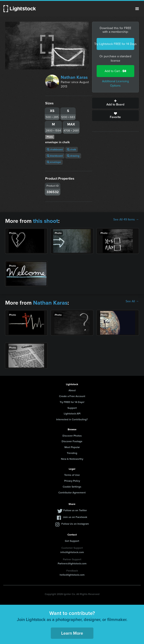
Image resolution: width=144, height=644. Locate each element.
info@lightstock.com (72, 552)
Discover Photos (72, 436)
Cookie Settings (72, 487)
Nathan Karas (74, 77)
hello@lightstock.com (72, 575)
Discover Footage (72, 441)
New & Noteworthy (72, 459)
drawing (73, 156)
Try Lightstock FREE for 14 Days (115, 44)
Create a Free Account (72, 396)
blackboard (55, 156)
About (72, 390)
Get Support (72, 541)
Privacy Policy (72, 481)
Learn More (72, 633)
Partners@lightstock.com (72, 563)
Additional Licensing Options (115, 83)
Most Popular (72, 447)
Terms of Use (72, 475)
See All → (132, 301)
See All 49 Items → (126, 220)
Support (72, 408)
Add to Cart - (115, 71)
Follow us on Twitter (75, 510)
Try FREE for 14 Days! (72, 402)
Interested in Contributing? (72, 419)
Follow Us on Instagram (75, 524)
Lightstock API (72, 414)
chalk (72, 149)
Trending (72, 453)
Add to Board (115, 103)
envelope (54, 162)
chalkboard (55, 149)
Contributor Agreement (72, 493)
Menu (137, 9)
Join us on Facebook (75, 517)
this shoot (46, 221)
